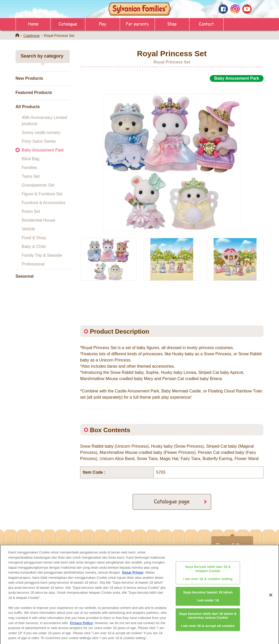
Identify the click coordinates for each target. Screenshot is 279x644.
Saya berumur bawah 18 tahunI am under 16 (208, 598)
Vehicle (28, 229)
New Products (29, 78)
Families (29, 168)
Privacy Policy (81, 625)
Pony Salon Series (39, 141)
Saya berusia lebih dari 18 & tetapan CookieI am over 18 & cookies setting (208, 575)
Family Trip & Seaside (42, 255)
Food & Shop (34, 238)
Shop (172, 24)
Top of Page (232, 546)
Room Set (31, 211)
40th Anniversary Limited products (44, 121)
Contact (206, 24)
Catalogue (68, 24)
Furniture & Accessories (44, 203)
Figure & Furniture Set (42, 194)
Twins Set (31, 176)
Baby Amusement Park (43, 150)
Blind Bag (31, 159)
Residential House (38, 220)
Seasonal (25, 276)
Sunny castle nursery (41, 132)
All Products (28, 107)
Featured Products (34, 92)
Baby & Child (34, 247)
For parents (137, 24)
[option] (172, 157)
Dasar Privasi (133, 575)
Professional (33, 264)
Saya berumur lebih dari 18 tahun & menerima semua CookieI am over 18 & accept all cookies (208, 622)
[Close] (271, 597)
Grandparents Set (38, 185)
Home (33, 24)
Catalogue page (172, 501)
